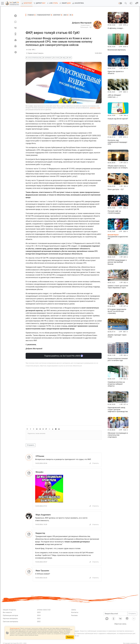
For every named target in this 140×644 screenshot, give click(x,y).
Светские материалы (11, 622)
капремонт (47, 58)
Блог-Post (57, 15)
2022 (39, 622)
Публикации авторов (10, 615)
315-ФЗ (56, 58)
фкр (69, 58)
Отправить (31, 445)
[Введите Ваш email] (115, 614)
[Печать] (15, 40)
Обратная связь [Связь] (120, 624)
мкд (63, 58)
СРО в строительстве (33, 58)
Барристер (40, 533)
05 (71, 15)
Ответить (96, 463)
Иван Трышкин (42, 571)
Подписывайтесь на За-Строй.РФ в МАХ (64, 356)
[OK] (15, 34)
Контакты (75, 612)
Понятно (70, 637)
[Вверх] (15, 52)
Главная (31, 15)
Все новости (7, 612)
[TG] (15, 16)
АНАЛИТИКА (78, 3)
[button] (2, 3)
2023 (39, 619)
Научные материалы (10, 619)
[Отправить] (15, 46)
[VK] (15, 28)
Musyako (40, 472)
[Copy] (90, 463)
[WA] (15, 22)
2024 (65, 15)
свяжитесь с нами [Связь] (95, 108)
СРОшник (40, 456)
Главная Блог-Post (44, 15)
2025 (39, 612)
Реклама (74, 615)
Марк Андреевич (43, 515)
